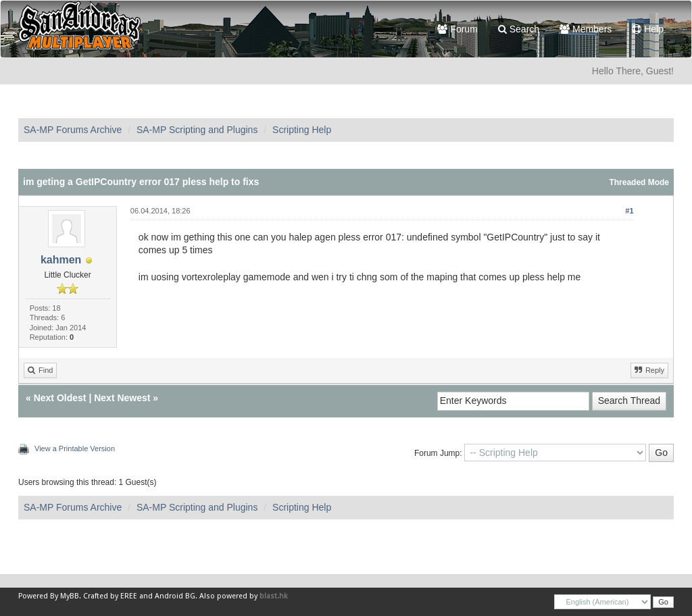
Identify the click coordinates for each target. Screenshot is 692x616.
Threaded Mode (639, 182)
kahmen (61, 260)
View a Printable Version (75, 448)
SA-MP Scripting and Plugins (197, 130)
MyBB (70, 596)
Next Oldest (60, 398)
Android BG (175, 596)
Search (519, 29)
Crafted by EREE (110, 596)
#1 (629, 211)
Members (586, 29)
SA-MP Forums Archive (73, 130)
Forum (457, 29)
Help (648, 29)
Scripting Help (302, 130)
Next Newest (122, 398)
